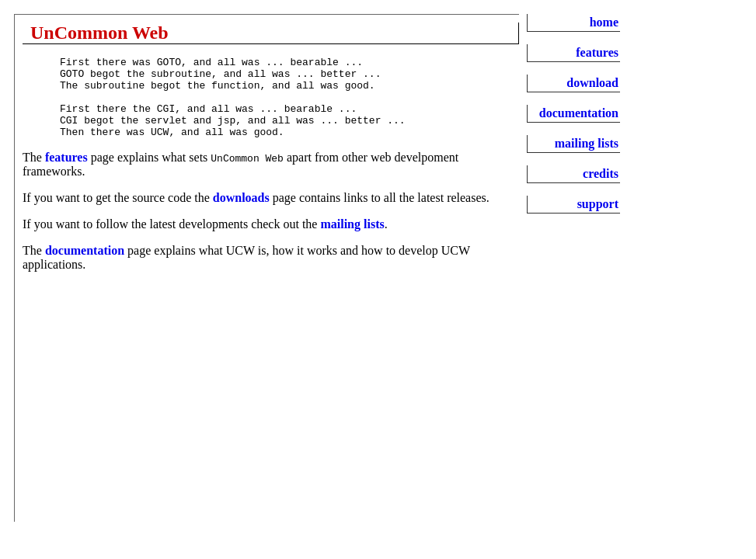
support (598, 204)
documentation (85, 267)
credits (601, 174)
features (66, 174)
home (604, 22)
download (592, 83)
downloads (241, 214)
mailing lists (352, 240)
